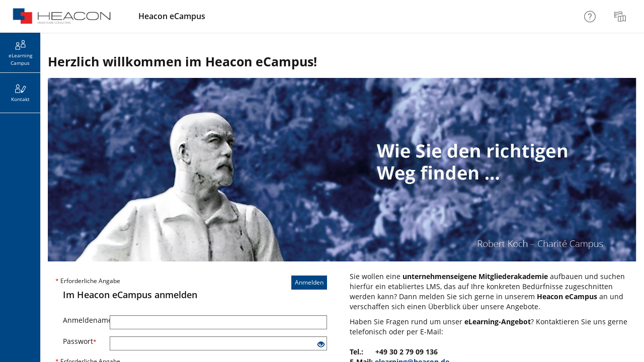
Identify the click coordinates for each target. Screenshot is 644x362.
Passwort (80, 341)
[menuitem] (621, 16)
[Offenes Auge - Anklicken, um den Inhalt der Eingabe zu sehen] (321, 345)
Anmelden (309, 282)
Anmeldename (83, 320)
